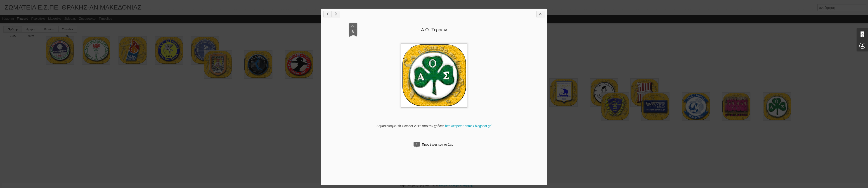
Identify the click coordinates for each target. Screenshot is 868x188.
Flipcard (23, 19)
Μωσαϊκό (55, 19)
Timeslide (105, 19)
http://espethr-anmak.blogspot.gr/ (468, 126)
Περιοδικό (38, 19)
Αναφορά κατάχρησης (461, 186)
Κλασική (8, 19)
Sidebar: (70, 19)
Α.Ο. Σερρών (434, 30)
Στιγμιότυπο (87, 19)
